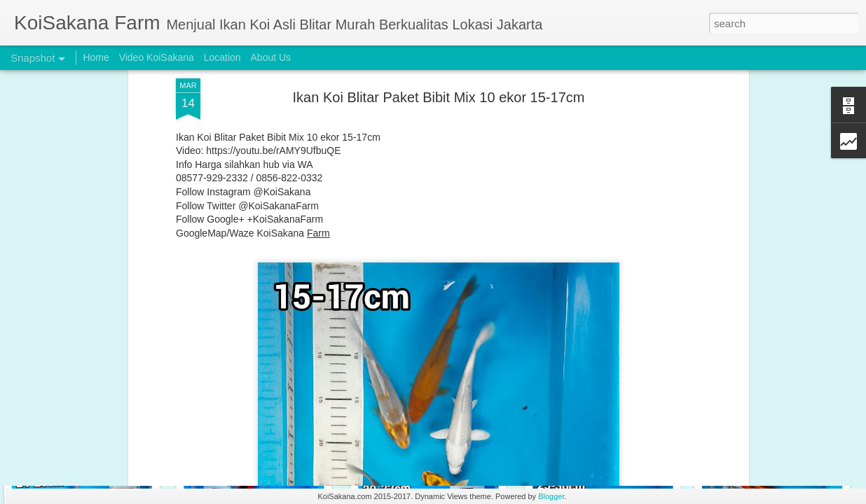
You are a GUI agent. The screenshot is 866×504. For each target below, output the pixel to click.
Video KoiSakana (157, 57)
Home (96, 57)
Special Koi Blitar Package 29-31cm (101, 431)
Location (222, 57)
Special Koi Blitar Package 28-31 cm (279, 438)
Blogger (551, 496)
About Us (271, 57)
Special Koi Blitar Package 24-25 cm (783, 440)
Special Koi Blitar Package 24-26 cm (618, 431)
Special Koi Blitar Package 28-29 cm (444, 433)
